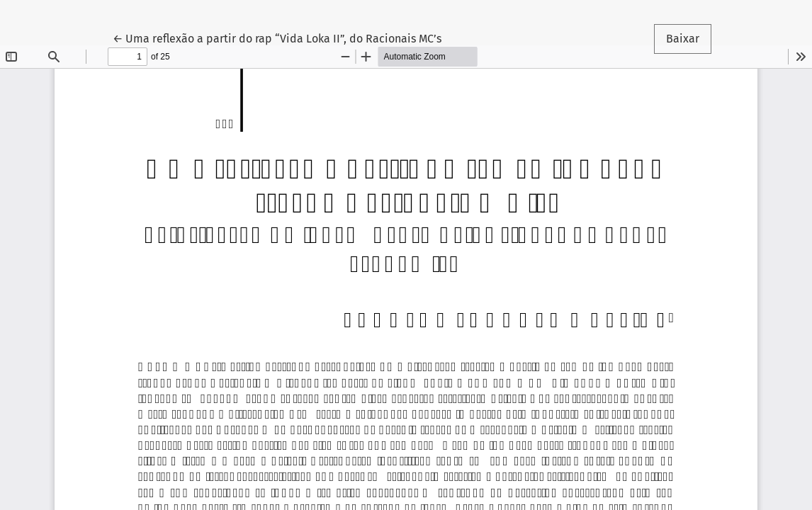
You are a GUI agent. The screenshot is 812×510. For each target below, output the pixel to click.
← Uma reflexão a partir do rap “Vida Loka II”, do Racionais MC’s (277, 38)
